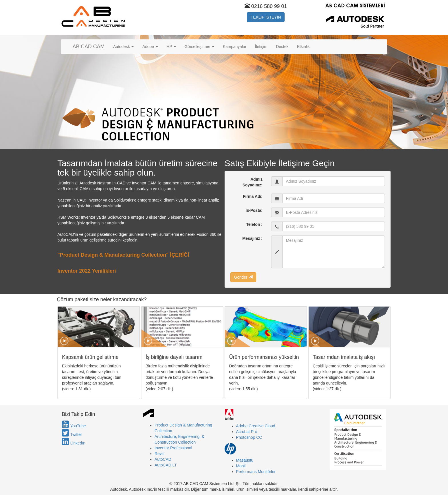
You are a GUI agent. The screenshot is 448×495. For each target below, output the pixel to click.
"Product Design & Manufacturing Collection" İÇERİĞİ (123, 255)
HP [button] (171, 47)
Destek (282, 47)
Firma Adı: (253, 196)
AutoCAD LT (166, 465)
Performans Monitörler (256, 472)
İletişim (261, 47)
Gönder (243, 277)
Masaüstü (245, 460)
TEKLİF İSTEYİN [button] (266, 17)
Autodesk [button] (123, 47)
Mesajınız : (252, 238)
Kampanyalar (235, 47)
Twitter (72, 434)
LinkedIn (74, 443)
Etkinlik (303, 47)
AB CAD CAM (89, 47)
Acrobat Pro (247, 432)
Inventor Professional (173, 448)
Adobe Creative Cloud (256, 426)
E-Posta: (254, 210)
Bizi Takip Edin (78, 414)
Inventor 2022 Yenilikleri (87, 271)
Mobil (241, 466)
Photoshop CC (249, 437)
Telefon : (254, 224)
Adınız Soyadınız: (253, 182)
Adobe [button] (150, 47)
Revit (159, 454)
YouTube (74, 426)
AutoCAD (163, 459)
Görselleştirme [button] (199, 47)
